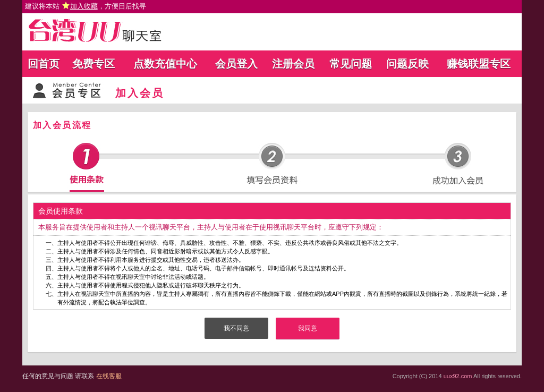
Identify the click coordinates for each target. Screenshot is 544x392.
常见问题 (351, 64)
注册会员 (293, 64)
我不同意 (236, 328)
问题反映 (407, 64)
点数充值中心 (165, 64)
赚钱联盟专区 (479, 64)
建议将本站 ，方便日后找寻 (86, 6)
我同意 (308, 328)
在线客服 (109, 376)
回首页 (44, 64)
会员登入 (236, 64)
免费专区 (93, 64)
